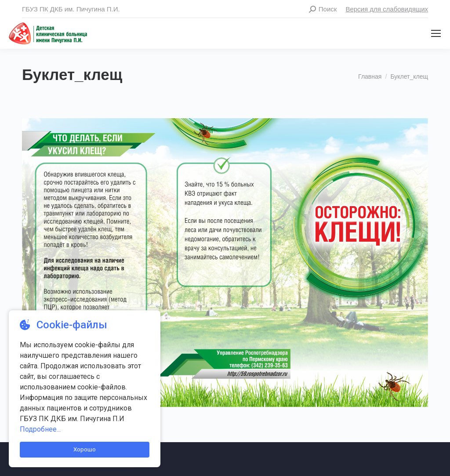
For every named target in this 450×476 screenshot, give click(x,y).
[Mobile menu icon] (436, 33)
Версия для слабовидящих (387, 9)
